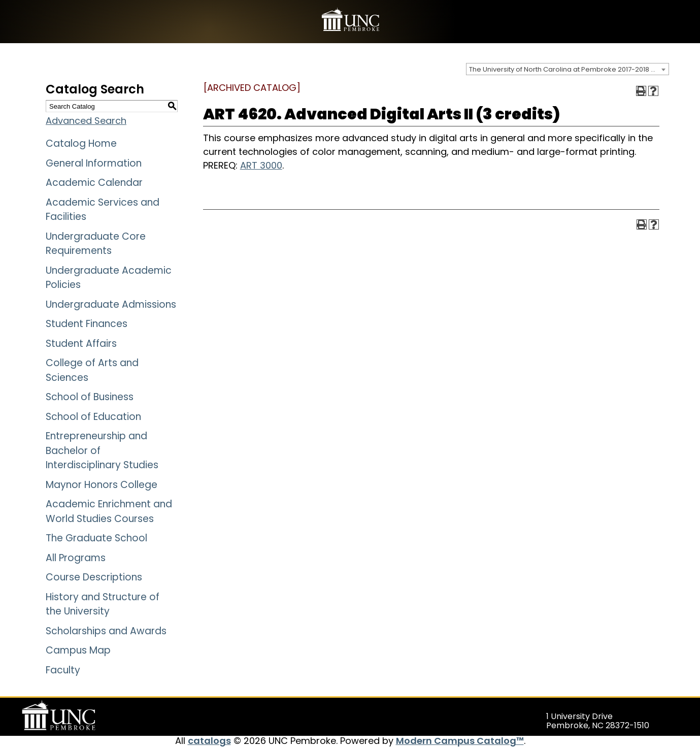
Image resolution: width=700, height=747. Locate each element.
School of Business (90, 397)
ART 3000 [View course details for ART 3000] (261, 165)
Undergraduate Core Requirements (96, 244)
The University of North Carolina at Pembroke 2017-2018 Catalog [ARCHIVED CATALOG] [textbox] (569, 69)
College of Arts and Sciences (92, 370)
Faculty (63, 670)
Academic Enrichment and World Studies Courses (109, 511)
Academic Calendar (94, 183)
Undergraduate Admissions (111, 304)
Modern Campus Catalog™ (460, 741)
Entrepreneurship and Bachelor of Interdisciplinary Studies (102, 450)
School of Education (93, 417)
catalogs (209, 741)
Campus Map (78, 650)
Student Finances (87, 324)
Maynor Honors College (102, 485)
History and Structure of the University (103, 604)
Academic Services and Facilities (103, 210)
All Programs (76, 558)
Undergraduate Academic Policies (109, 278)
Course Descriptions (94, 577)
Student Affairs (81, 344)
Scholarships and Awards (106, 631)
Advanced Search (86, 121)
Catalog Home (81, 143)
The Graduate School (96, 538)
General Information (94, 163)
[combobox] (568, 69)
